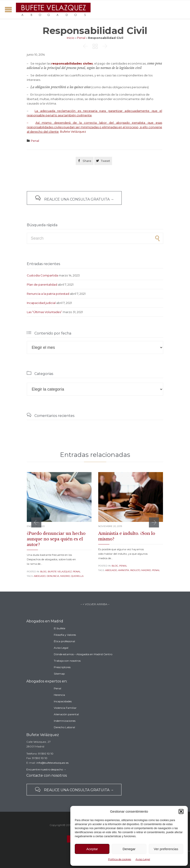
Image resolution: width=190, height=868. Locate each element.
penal (156, 570)
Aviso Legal (143, 859)
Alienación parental (66, 714)
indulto (135, 570)
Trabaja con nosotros (67, 661)
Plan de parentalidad (42, 284)
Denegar (129, 849)
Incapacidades (63, 701)
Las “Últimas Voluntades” (44, 312)
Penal (81, 38)
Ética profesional (64, 641)
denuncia (53, 576)
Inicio (71, 38)
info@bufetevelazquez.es (52, 763)
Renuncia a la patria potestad (48, 294)
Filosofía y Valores (65, 635)
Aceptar (92, 849)
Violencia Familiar (65, 708)
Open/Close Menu (8, 9)
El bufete (60, 628)
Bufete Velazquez (60, 572)
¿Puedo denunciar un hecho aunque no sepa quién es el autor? (56, 539)
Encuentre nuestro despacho (45, 769)
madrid (65, 576)
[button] (181, 812)
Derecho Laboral (64, 727)
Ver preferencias (166, 849)
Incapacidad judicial (41, 303)
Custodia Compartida (42, 275)
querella (77, 576)
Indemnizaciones (65, 721)
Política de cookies (120, 859)
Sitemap (59, 674)
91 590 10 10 (46, 754)
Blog (43, 572)
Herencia (59, 695)
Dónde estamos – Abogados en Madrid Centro (83, 654)
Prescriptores (62, 667)
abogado (40, 576)
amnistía (124, 570)
